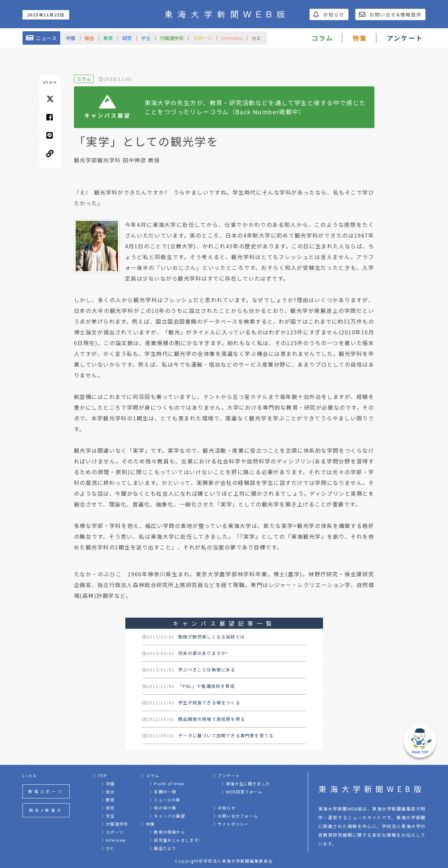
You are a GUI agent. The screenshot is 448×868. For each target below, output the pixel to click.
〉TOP (100, 775)
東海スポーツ (46, 791)
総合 (89, 38)
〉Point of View (167, 783)
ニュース (41, 38)
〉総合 (108, 792)
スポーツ (202, 38)
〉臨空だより (163, 848)
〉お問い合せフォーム (236, 816)
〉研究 (108, 808)
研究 (127, 38)
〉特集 (148, 824)
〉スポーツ (113, 832)
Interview (232, 38)
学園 (71, 38)
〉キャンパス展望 (167, 816)
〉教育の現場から (167, 832)
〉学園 (108, 783)
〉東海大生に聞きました (246, 783)
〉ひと (108, 848)
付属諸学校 (172, 38)
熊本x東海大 (46, 810)
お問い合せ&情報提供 (391, 14)
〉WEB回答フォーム (242, 792)
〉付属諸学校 (115, 824)
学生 (146, 38)
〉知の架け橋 (163, 808)
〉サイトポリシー (231, 824)
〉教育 (108, 800)
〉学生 (108, 816)
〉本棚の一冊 (163, 792)
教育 (108, 38)
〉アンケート (227, 775)
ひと (256, 38)
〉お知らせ (225, 808)
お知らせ (329, 14)
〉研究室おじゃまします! (175, 840)
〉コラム (150, 775)
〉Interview (114, 840)
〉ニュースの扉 (165, 800)
